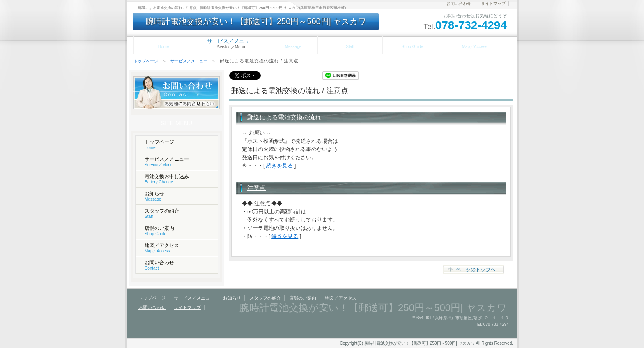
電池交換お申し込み (167, 179)
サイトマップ (493, 3)
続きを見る (279, 166)
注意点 (256, 188)
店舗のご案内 (412, 43)
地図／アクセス (475, 43)
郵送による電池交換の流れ (284, 117)
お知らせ (293, 43)
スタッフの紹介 (350, 43)
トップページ (163, 43)
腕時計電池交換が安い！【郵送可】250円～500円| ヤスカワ (256, 21)
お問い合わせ (459, 3)
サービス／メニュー (189, 61)
